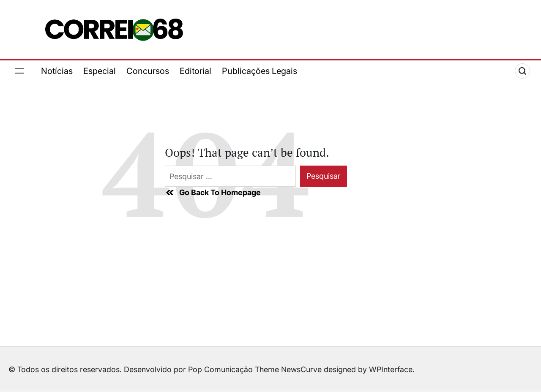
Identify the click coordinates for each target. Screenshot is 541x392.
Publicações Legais (260, 71)
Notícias (57, 71)
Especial (100, 71)
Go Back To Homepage (213, 193)
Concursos (148, 71)
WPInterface (391, 369)
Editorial (195, 71)
